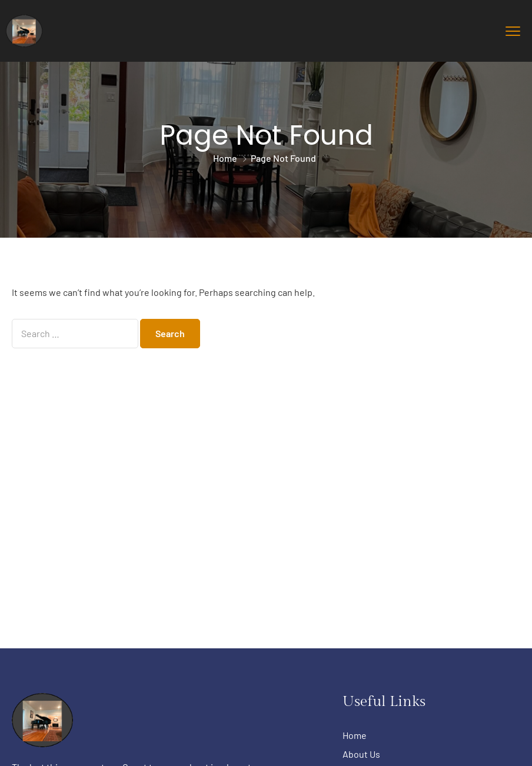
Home (225, 158)
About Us (361, 754)
